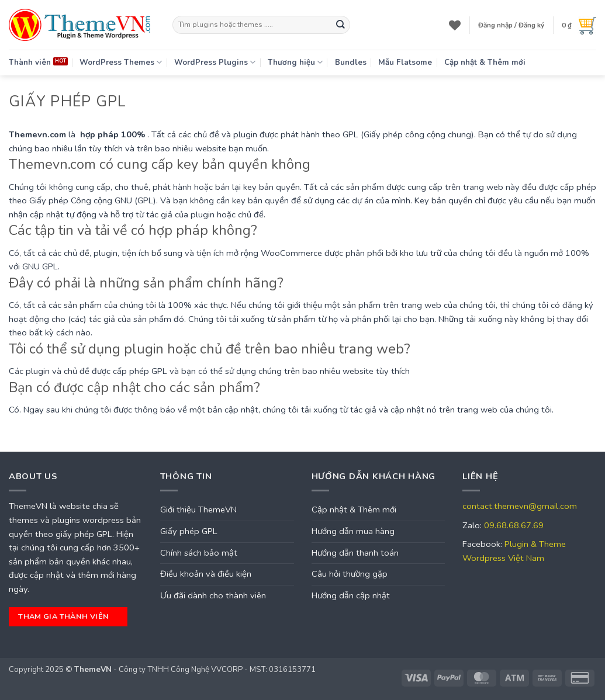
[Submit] (341, 25)
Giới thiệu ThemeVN (198, 510)
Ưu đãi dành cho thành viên (213, 595)
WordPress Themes (121, 62)
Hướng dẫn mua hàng (353, 531)
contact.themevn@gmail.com (520, 506)
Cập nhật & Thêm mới (485, 63)
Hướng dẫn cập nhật (351, 595)
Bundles (351, 63)
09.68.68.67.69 (514, 525)
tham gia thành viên (67, 616)
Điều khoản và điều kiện (206, 574)
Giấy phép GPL (189, 531)
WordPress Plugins (215, 62)
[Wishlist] (455, 25)
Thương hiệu (295, 62)
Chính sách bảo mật (199, 553)
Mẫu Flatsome (405, 63)
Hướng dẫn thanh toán (355, 553)
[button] (511, 25)
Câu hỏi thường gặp (350, 574)
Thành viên (30, 63)
